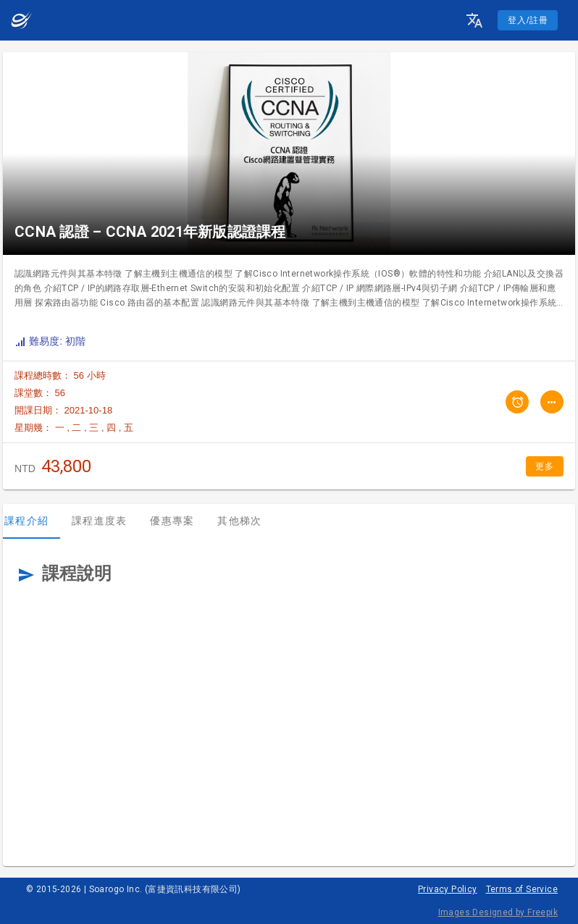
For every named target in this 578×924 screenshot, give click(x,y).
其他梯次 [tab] (250, 521)
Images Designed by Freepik (498, 912)
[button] (474, 20)
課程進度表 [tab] (109, 521)
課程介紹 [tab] (37, 521)
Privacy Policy (448, 889)
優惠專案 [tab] (182, 521)
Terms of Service (522, 889)
